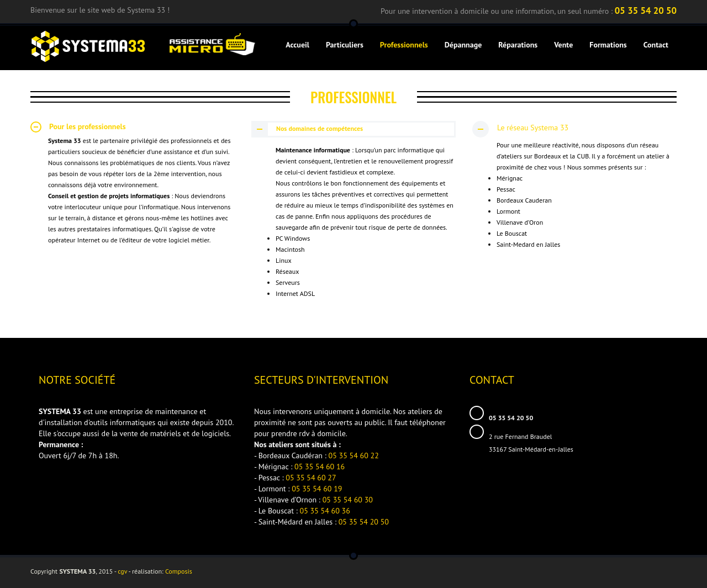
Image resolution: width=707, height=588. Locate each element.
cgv (122, 571)
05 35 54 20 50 (646, 10)
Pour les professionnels (78, 127)
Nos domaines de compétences (308, 129)
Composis (179, 571)
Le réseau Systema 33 (520, 129)
